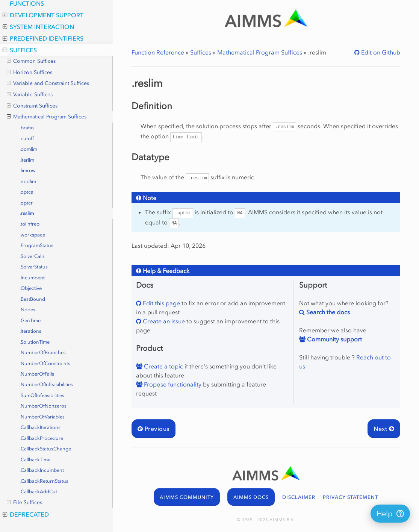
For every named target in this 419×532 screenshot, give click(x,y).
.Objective (31, 288)
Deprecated (26, 514)
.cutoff (27, 139)
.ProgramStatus (36, 245)
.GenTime (30, 321)
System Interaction (38, 27)
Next (384, 429)
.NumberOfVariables (42, 417)
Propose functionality (172, 384)
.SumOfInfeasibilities (42, 395)
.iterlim (27, 160)
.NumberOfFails (37, 374)
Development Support (43, 15)
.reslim (27, 213)
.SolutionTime (35, 342)
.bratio (27, 128)
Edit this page (161, 303)
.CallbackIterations (40, 427)
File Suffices (24, 503)
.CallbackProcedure (41, 438)
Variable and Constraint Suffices (48, 83)
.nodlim (28, 181)
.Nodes (27, 310)
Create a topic (163, 366)
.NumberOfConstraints (45, 363)
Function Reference (158, 52)
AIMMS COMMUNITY (187, 497)
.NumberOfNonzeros (43, 406)
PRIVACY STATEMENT (350, 497)
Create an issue (163, 321)
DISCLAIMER (299, 497)
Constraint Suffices (32, 106)
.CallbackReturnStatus (44, 481)
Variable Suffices (30, 95)
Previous (154, 429)
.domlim (28, 149)
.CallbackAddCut (38, 492)
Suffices (20, 50)
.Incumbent (32, 278)
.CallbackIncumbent (42, 470)
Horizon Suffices (29, 73)
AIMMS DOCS (251, 497)
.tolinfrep (29, 224)
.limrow (28, 171)
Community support (334, 339)
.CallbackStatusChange (45, 449)
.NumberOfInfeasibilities (46, 384)
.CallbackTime (35, 460)
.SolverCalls (32, 256)
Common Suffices (31, 61)
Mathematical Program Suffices (47, 117)
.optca (26, 192)
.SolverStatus (34, 267)
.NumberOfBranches (43, 352)
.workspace (32, 235)
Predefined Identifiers (43, 38)
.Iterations (30, 331)
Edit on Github (380, 52)
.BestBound (32, 299)
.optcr (26, 203)
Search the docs (327, 312)
